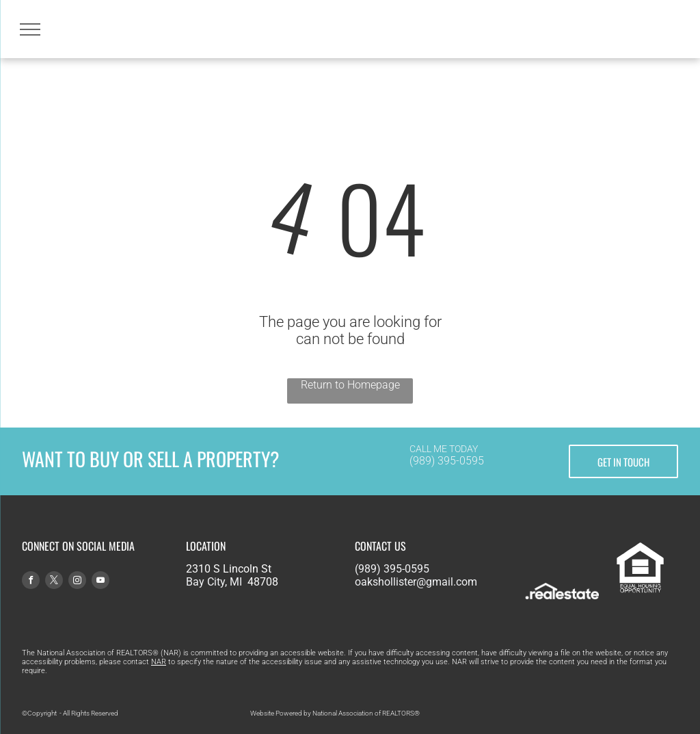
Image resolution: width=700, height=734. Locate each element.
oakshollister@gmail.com (416, 582)
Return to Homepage (350, 385)
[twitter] (54, 582)
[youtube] (100, 582)
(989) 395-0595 (447, 461)
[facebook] (31, 582)
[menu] (30, 29)
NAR (159, 662)
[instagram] (77, 582)
